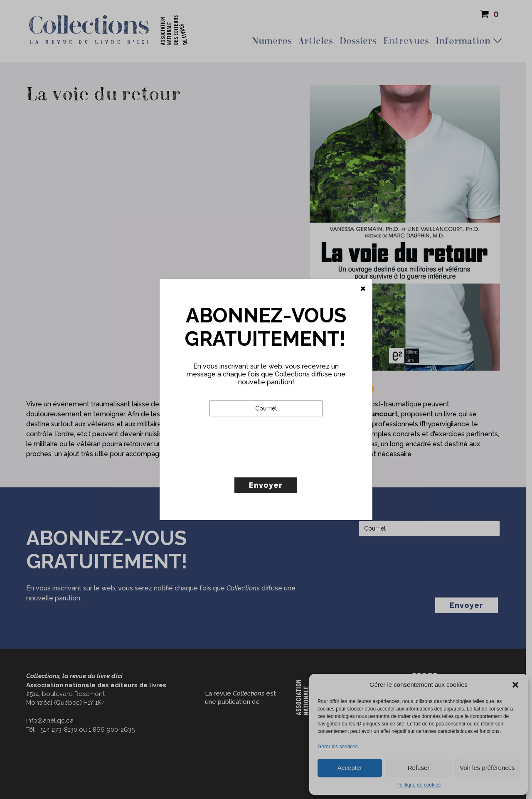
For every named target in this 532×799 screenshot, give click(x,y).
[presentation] (272, 464)
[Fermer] (363, 289)
